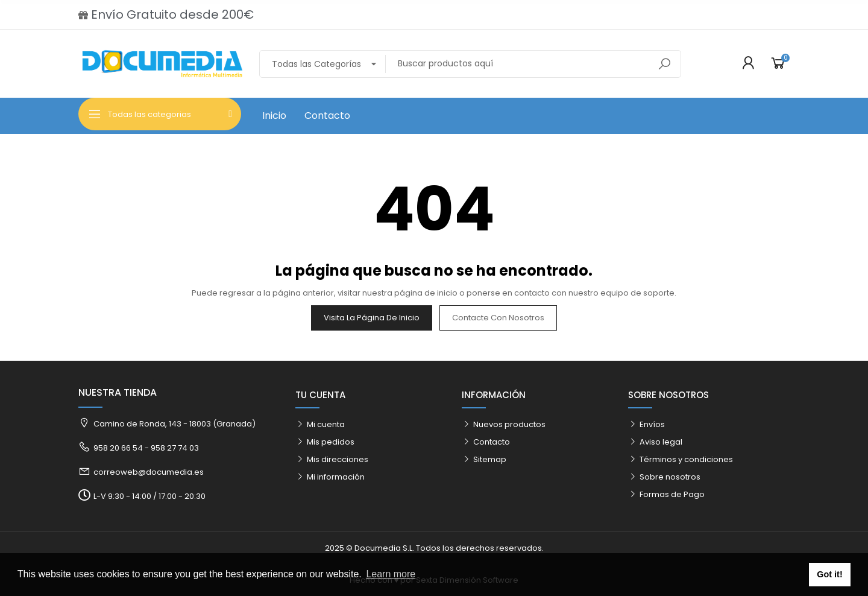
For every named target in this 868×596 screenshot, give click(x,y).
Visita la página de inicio (372, 318)
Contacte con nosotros (498, 318)
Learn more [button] (391, 574)
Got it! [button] (829, 574)
